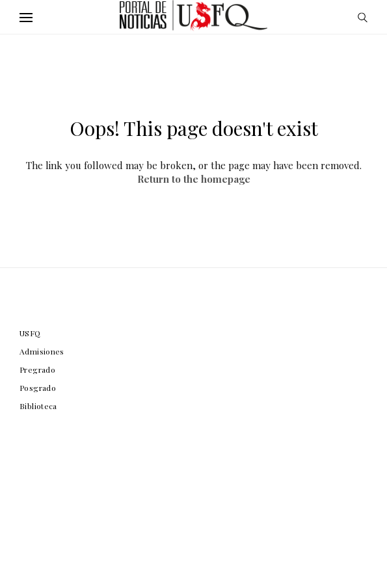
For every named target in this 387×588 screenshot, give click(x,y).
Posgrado (38, 388)
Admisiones (42, 351)
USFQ (30, 333)
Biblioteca (38, 406)
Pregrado (37, 369)
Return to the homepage (194, 179)
